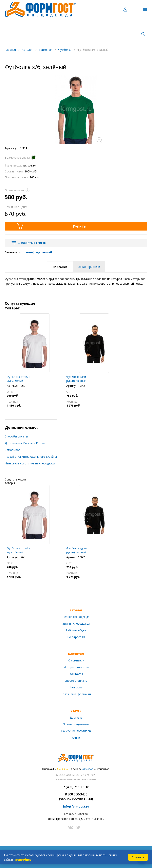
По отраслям (76, 637)
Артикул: (12, 148)
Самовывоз (12, 450)
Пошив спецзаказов (76, 724)
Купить (79, 226)
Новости (76, 687)
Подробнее (23, 859)
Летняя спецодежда (76, 617)
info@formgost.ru (76, 806)
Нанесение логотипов (76, 731)
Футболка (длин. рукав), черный (77, 379)
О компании (76, 660)
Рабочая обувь (76, 630)
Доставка (76, 717)
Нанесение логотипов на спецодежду (30, 463)
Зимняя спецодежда (76, 623)
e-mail (47, 252)
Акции (76, 738)
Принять (138, 857)
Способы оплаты (16, 436)
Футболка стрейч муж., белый (18, 379)
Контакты (76, 674)
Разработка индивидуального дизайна (31, 457)
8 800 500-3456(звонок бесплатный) (76, 797)
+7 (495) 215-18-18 (75, 787)
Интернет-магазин (76, 667)
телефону (32, 252)
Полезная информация (76, 694)
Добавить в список (32, 243)
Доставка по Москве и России (25, 443)
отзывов (88, 769)
